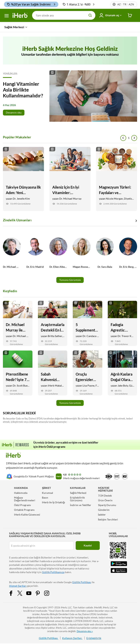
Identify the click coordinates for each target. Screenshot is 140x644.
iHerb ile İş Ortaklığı (54, 502)
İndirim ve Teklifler (81, 505)
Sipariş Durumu (107, 505)
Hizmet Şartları (18, 586)
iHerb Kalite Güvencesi (27, 515)
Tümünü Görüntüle (70, 280)
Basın (45, 498)
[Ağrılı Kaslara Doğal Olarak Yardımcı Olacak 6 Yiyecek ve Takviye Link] (122, 373)
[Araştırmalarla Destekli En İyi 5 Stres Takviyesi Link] (53, 323)
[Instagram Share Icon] (49, 593)
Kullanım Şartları (72, 638)
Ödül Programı (23, 505)
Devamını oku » (85, 631)
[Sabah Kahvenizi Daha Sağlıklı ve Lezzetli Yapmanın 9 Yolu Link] (53, 373)
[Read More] (70, 96)
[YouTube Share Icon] (31, 593)
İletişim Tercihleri (108, 519)
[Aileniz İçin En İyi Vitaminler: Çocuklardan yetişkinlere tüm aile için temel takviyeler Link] (70, 179)
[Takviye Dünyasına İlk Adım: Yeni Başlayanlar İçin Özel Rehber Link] (23, 179)
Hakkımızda (21, 493)
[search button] (90, 15)
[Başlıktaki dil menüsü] (126, 4)
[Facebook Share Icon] (13, 593)
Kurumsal (47, 493)
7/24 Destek (105, 496)
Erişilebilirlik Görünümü (77, 499)
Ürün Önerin (105, 500)
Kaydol (88, 545)
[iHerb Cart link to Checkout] (130, 15)
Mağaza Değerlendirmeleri (25, 499)
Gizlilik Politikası (82, 582)
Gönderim (104, 510)
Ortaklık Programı (24, 510)
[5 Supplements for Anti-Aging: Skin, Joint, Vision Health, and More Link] (87, 323)
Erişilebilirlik (94, 638)
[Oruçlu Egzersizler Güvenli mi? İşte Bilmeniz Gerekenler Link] (87, 373)
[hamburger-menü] (7, 16)
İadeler (102, 515)
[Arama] (64, 15)
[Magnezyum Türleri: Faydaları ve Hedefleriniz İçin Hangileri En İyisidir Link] (117, 179)
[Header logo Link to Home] (20, 15)
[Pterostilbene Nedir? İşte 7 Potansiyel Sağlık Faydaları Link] (18, 373)
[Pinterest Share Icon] (40, 593)
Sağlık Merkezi (78, 493)
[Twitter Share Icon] (22, 593)
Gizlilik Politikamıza (53, 572)
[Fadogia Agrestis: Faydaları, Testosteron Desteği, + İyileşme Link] (122, 323)
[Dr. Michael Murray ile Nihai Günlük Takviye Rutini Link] (18, 323)
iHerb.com (28, 607)
